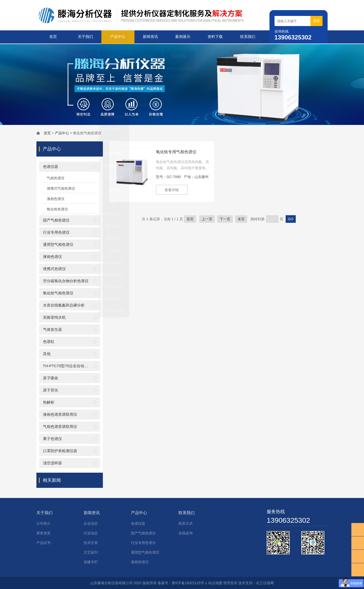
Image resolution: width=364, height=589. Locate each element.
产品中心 (118, 37)
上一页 (207, 219)
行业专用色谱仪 (56, 232)
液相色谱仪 (56, 198)
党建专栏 (91, 561)
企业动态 (91, 523)
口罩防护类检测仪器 (60, 450)
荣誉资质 (43, 533)
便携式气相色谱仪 (61, 188)
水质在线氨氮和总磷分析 (64, 305)
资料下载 (215, 37)
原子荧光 (51, 390)
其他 (47, 353)
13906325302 (288, 520)
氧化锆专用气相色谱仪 (176, 151)
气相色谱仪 (56, 178)
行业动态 (91, 533)
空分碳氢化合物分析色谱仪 (66, 280)
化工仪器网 (265, 582)
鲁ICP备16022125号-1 (190, 582)
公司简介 (43, 523)
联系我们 (247, 37)
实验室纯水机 (54, 317)
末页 (241, 219)
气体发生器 (52, 329)
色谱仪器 (51, 166)
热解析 (49, 402)
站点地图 (215, 582)
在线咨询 (186, 533)
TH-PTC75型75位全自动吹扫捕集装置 (75, 365)
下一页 (225, 219)
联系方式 (186, 523)
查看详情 (172, 189)
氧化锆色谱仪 (57, 209)
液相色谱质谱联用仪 (60, 414)
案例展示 (183, 37)
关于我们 (85, 37)
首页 (53, 37)
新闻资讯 (150, 37)
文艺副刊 (91, 552)
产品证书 (43, 542)
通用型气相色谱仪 (58, 244)
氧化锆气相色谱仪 (58, 292)
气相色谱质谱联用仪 (60, 426)
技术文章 (91, 542)
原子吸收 (51, 377)
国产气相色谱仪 (56, 220)
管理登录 (230, 582)
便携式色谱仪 (54, 268)
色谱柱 (49, 341)
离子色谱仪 (52, 438)
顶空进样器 (52, 462)
